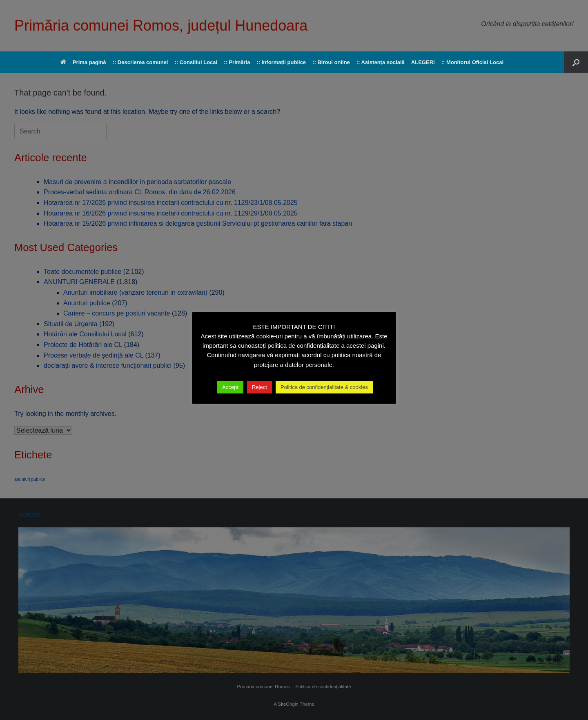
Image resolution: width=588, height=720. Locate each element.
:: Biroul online (331, 62)
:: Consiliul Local (196, 62)
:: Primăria (237, 62)
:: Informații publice (281, 62)
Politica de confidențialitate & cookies (324, 387)
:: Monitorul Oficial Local (472, 62)
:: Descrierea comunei (140, 62)
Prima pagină (83, 62)
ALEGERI (423, 62)
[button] (576, 62)
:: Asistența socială (381, 62)
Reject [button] (259, 387)
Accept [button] (230, 387)
